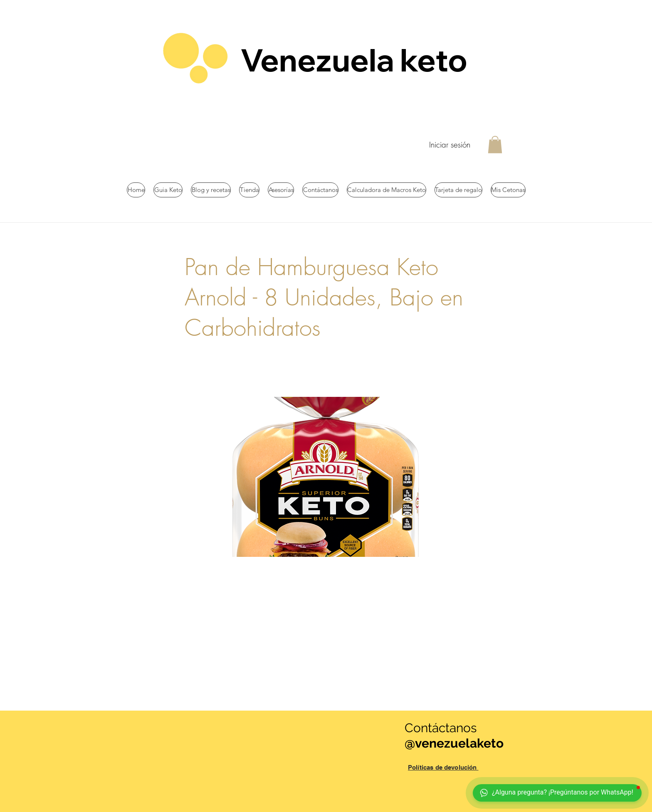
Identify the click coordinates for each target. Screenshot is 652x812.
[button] (495, 145)
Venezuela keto (357, 60)
